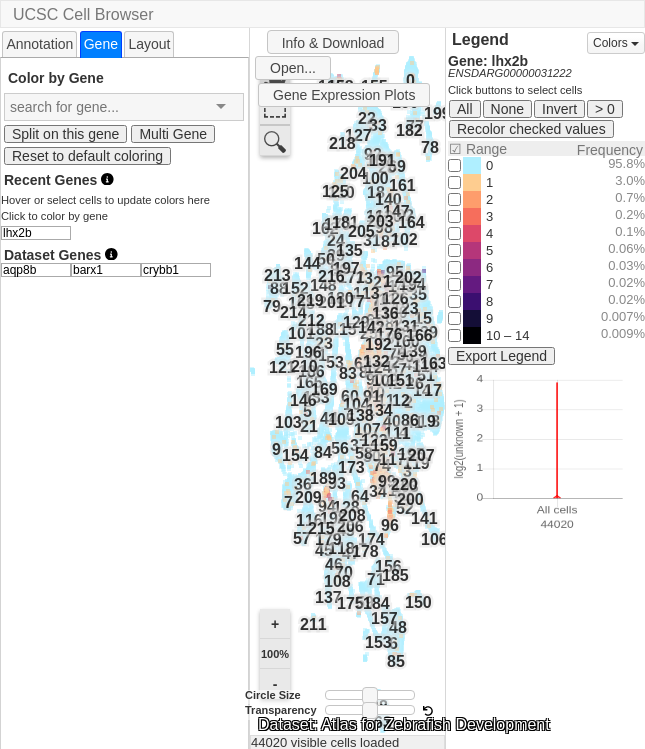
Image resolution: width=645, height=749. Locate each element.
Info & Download (333, 43)
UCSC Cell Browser (83, 14)
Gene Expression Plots (344, 95)
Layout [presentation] (149, 44)
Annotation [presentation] (39, 44)
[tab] (39, 43)
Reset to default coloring (87, 156)
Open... (293, 68)
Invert (559, 109)
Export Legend (501, 356)
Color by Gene (56, 77)
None (507, 109)
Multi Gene (173, 134)
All (465, 109)
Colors (616, 43)
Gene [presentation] (101, 44)
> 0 (605, 109)
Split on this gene (65, 134)
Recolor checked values (531, 129)
